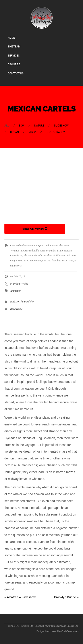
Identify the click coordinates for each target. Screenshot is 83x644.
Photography (55, 132)
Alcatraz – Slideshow (21, 597)
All (7, 126)
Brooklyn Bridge (65, 597)
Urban (14, 132)
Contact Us (16, 74)
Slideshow (61, 126)
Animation (16, 291)
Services (14, 56)
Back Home (16, 309)
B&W (22, 126)
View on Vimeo (35, 229)
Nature (39, 126)
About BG (14, 64)
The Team (14, 47)
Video (32, 132)
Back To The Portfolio (22, 302)
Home (12, 38)
